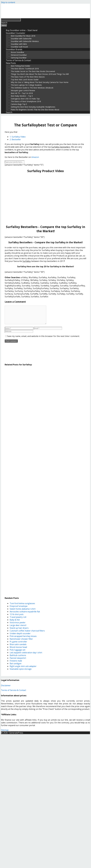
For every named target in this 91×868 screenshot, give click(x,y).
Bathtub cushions (18, 655)
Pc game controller (18, 642)
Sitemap (5, 730)
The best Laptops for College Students (26, 85)
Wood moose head (18, 647)
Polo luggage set (17, 650)
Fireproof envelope (19, 606)
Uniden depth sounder (20, 633)
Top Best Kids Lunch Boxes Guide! (25, 80)
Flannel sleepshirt (18, 658)
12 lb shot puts (17, 614)
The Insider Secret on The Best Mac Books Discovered (33, 71)
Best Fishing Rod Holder (21, 66)
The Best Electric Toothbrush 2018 (25, 69)
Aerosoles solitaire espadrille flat (25, 612)
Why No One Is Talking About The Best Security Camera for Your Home (40, 82)
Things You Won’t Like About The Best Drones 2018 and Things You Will (40, 74)
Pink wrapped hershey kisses (23, 636)
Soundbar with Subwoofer (21, 39)
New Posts (11, 63)
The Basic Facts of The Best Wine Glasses (28, 77)
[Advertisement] (43, 199)
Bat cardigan (16, 663)
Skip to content (8, 2)
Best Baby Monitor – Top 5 (22, 96)
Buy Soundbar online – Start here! (22, 30)
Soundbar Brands (14, 49)
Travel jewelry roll (18, 617)
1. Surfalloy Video (18, 137)
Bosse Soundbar (17, 52)
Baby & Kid (15, 620)
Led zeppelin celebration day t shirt (26, 653)
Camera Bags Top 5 (19, 104)
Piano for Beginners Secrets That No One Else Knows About (35, 110)
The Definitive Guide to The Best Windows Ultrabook (32, 88)
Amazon (35, 157)
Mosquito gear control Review (23, 90)
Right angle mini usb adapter (23, 666)
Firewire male (16, 661)
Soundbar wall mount (19, 47)
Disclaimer (6, 685)
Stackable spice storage (21, 669)
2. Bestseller (15, 139)
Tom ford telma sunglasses (22, 603)
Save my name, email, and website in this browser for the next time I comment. (43, 336)
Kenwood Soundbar (19, 55)
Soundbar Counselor (16, 33)
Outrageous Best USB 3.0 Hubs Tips (25, 99)
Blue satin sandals (18, 644)
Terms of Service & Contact (18, 60)
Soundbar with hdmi (19, 44)
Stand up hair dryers (19, 628)
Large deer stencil (18, 625)
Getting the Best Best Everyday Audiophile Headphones (33, 107)
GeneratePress (16, 733)
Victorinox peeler (18, 623)
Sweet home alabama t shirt (23, 609)
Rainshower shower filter (21, 639)
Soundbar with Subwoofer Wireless (25, 41)
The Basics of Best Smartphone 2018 (26, 101)
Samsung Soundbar (19, 58)
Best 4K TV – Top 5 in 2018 (22, 93)
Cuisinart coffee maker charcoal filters (27, 631)
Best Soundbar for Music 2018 (23, 36)
